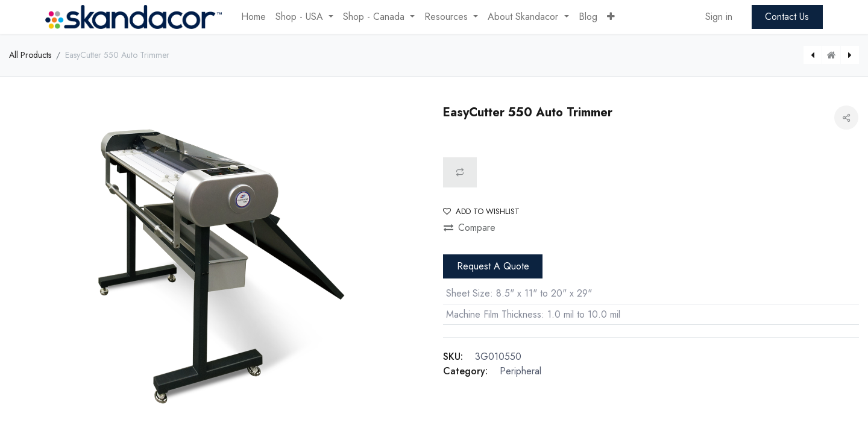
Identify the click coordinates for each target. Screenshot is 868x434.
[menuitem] (253, 17)
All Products (30, 55)
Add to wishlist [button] (481, 211)
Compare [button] (470, 228)
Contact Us (787, 17)
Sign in (719, 17)
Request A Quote (493, 266)
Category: (465, 371)
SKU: (453, 357)
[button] (611, 17)
